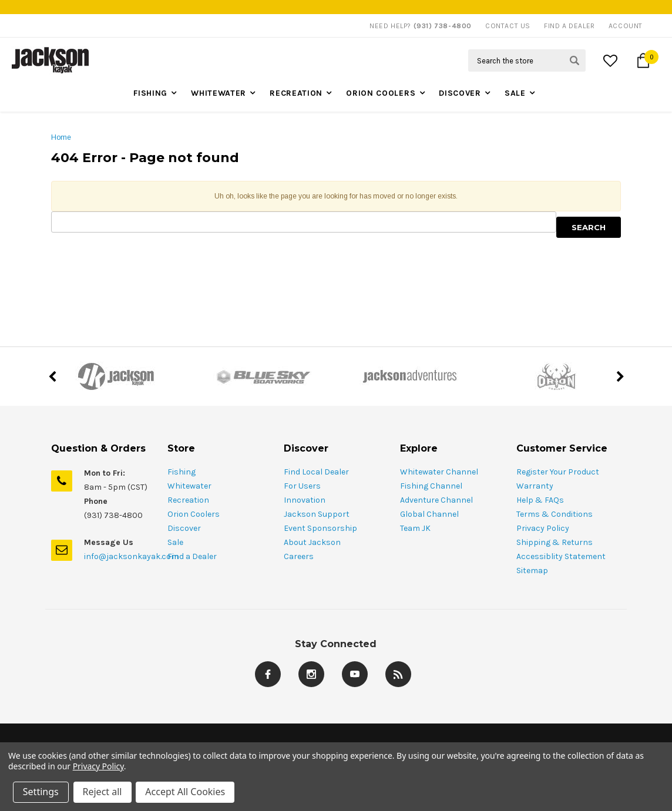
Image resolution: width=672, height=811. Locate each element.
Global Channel (429, 514)
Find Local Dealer (316, 472)
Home (61, 137)
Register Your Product (558, 472)
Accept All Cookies (186, 792)
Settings (41, 792)
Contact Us (508, 26)
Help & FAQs (540, 500)
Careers (299, 556)
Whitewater (219, 93)
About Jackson (312, 542)
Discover (460, 93)
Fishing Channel (431, 486)
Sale (515, 93)
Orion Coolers (381, 93)
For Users (302, 486)
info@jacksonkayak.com (131, 556)
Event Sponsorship (320, 528)
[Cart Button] (643, 60)
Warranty (535, 486)
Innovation (305, 500)
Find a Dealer (192, 556)
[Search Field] (527, 60)
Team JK (415, 528)
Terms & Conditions (555, 514)
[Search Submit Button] (574, 60)
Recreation (296, 93)
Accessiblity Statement (561, 556)
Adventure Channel (436, 500)
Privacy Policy (543, 528)
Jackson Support (317, 514)
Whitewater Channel (439, 472)
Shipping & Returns (555, 542)
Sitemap (532, 571)
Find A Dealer (569, 26)
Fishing (150, 93)
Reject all (103, 792)
